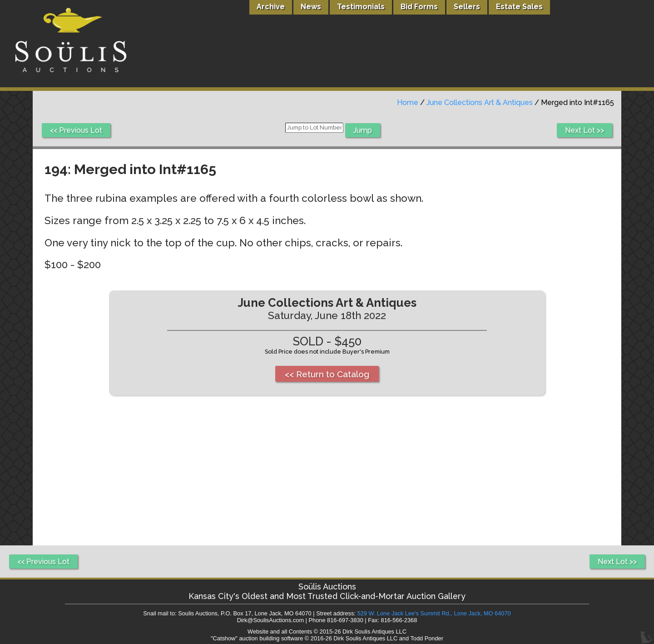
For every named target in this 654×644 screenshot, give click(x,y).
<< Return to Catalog (327, 374)
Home (408, 102)
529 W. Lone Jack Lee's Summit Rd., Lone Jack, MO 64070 (434, 613)
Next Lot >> (585, 130)
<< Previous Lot (76, 130)
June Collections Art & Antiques (480, 102)
